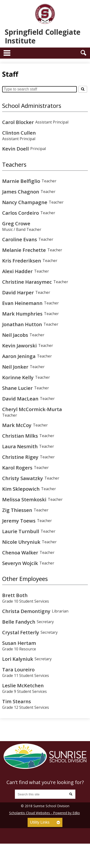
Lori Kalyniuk (18, 659)
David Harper (18, 292)
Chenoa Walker (20, 552)
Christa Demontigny (26, 611)
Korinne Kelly (18, 377)
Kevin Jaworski (19, 345)
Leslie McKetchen (23, 685)
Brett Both (15, 595)
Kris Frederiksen (22, 261)
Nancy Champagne (25, 202)
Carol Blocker (18, 122)
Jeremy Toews (19, 521)
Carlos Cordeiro (21, 213)
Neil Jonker (15, 367)
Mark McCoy (17, 425)
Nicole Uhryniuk (21, 542)
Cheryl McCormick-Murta (32, 409)
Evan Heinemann (22, 303)
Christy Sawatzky (23, 478)
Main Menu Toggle (7, 53)
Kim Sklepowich (21, 489)
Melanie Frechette (24, 250)
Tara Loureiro (18, 669)
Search (84, 53)
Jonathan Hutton (22, 324)
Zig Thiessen (17, 510)
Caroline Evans (20, 239)
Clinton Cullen (19, 133)
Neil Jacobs (15, 335)
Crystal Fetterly (21, 632)
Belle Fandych (19, 622)
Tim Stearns (17, 701)
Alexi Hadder (17, 271)
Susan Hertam (19, 643)
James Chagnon (21, 192)
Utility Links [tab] (40, 822)
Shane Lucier (17, 388)
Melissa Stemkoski (24, 499)
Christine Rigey (20, 457)
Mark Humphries (22, 314)
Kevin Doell (15, 149)
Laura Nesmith (20, 446)
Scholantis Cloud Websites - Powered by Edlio (45, 813)
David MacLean (20, 399)
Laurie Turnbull (21, 531)
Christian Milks (20, 436)
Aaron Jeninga (19, 356)
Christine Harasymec (27, 282)
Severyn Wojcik (20, 563)
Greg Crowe (16, 223)
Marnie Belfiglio (21, 181)
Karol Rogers (17, 468)
